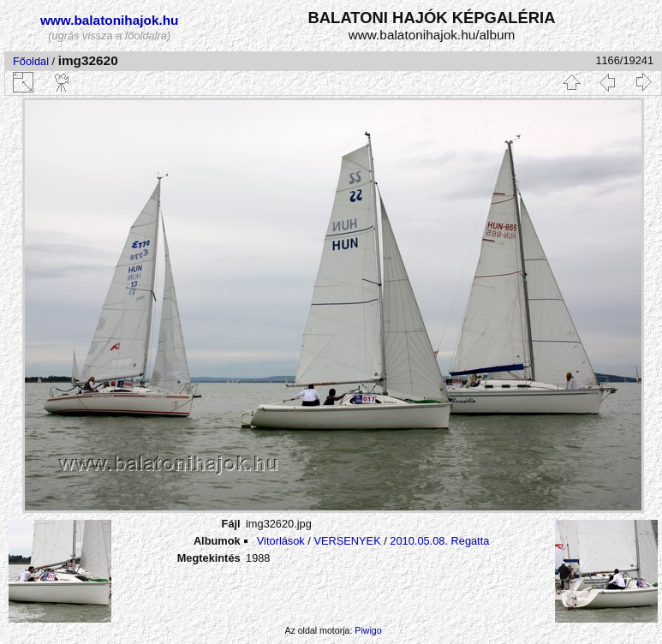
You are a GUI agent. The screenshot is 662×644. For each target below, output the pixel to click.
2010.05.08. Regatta (439, 541)
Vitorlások (281, 541)
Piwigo (368, 630)
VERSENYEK (347, 541)
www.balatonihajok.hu (110, 20)
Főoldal (31, 61)
